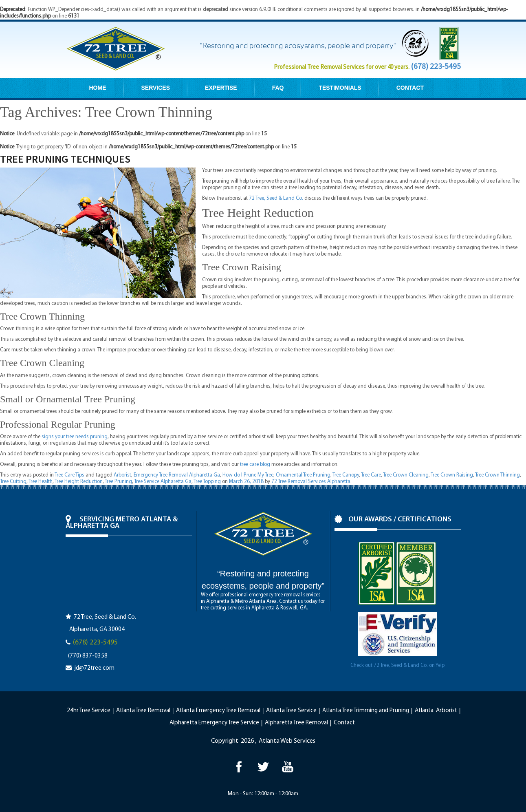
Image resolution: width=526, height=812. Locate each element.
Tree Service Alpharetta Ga (163, 482)
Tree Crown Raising (452, 475)
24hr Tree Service (89, 711)
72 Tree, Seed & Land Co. (276, 198)
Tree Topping (207, 482)
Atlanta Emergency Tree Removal (218, 711)
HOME (98, 88)
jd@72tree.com (94, 668)
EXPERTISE (221, 88)
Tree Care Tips (69, 475)
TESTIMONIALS (340, 88)
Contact (344, 723)
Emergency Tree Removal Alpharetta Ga (177, 475)
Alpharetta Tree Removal (296, 723)
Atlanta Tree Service (291, 711)
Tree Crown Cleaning (406, 475)
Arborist (122, 475)
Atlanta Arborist (436, 711)
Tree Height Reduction (79, 482)
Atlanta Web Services (287, 741)
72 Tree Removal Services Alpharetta (311, 482)
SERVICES (156, 88)
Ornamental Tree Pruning (303, 475)
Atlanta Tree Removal (143, 711)
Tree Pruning (118, 482)
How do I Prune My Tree (248, 475)
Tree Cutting (13, 482)
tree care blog (255, 464)
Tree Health (41, 482)
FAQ (278, 88)
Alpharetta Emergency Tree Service (214, 723)
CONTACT (410, 88)
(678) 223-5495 (436, 66)
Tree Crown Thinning (497, 475)
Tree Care (371, 475)
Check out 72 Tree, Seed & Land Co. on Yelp (397, 665)
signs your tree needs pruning (75, 437)
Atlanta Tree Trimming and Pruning (366, 711)
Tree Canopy (346, 475)
